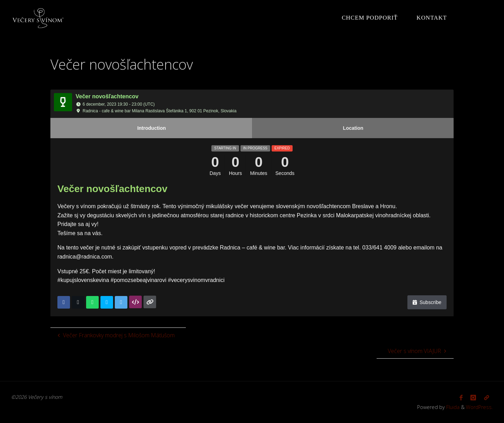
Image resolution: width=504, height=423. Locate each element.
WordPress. (479, 407)
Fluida (452, 407)
